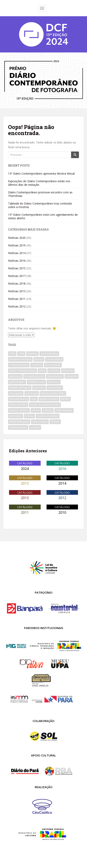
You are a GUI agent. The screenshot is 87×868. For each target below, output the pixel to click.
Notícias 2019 (17, 245)
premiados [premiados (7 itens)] (16, 416)
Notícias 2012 (17, 306)
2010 (62, 512)
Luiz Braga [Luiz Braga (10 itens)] (32, 393)
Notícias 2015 (17, 268)
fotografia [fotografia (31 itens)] (72, 376)
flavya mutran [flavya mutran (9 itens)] (55, 376)
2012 (62, 498)
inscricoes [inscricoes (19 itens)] (54, 382)
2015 (25, 483)
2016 (62, 469)
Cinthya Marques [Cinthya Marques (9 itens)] (19, 365)
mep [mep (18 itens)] (34, 399)
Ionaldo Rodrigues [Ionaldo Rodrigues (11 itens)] (20, 388)
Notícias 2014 (17, 253)
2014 (62, 483)
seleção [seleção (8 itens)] (55, 422)
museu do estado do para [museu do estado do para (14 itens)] (45, 405)
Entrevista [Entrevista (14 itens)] (68, 371)
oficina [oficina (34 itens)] (36, 410)
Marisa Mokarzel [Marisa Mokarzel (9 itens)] (19, 399)
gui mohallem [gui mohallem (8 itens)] (17, 382)
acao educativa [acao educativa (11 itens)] (49, 354)
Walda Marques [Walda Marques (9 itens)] (18, 427)
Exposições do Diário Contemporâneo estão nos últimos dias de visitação (39, 183)
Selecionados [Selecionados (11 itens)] (40, 422)
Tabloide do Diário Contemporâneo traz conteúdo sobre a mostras (40, 205)
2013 (25, 498)
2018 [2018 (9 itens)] (12, 354)
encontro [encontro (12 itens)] (54, 371)
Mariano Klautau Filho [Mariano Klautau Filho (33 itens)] (53, 393)
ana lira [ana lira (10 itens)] (39, 359)
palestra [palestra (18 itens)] (48, 410)
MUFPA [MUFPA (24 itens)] (65, 399)
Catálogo (25, 463)
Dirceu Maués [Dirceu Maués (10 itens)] (53, 365)
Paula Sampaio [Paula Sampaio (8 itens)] (64, 410)
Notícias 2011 (17, 299)
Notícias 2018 (17, 283)
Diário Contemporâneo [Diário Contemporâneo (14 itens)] (22, 371)
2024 (25, 469)
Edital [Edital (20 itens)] (42, 371)
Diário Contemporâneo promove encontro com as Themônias (40, 194)
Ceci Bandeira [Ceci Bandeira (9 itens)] (54, 359)
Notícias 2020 (17, 238)
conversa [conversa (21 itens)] (37, 365)
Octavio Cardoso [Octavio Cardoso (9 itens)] (19, 410)
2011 (25, 512)
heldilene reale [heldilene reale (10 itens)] (36, 382)
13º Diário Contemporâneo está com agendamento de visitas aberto (43, 216)
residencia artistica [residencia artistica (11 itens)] (48, 416)
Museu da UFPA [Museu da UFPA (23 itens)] (18, 405)
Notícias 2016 (17, 261)
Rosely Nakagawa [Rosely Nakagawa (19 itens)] (19, 422)
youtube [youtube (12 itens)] (35, 427)
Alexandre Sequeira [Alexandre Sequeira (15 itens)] (20, 359)
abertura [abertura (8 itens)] (32, 354)
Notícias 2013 (17, 291)
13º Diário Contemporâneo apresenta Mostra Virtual (41, 174)
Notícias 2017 (17, 276)
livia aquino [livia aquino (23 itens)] (16, 393)
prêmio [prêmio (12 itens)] (29, 416)
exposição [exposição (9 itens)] (15, 376)
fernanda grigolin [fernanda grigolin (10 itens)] (34, 376)
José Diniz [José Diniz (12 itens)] (39, 388)
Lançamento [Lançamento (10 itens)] (55, 388)
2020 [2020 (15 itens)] (21, 354)
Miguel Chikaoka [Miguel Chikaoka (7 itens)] (49, 399)
